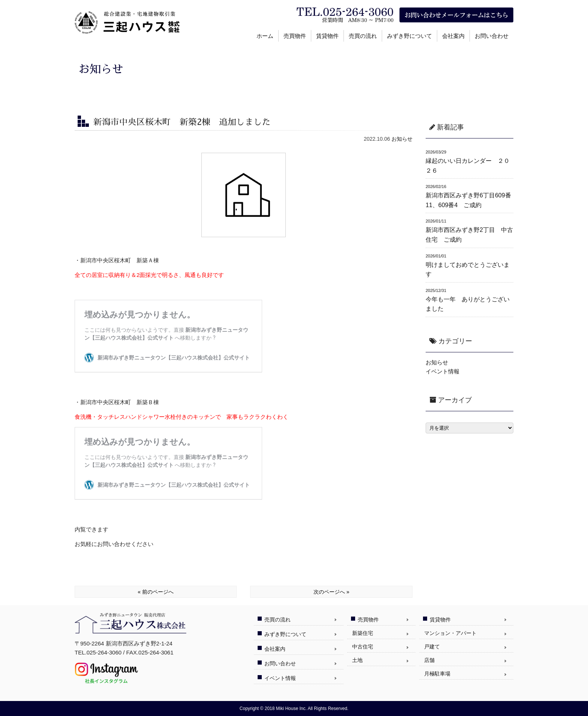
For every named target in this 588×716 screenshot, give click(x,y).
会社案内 (453, 36)
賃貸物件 (327, 36)
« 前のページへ (156, 592)
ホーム (265, 36)
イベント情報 (442, 371)
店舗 (429, 660)
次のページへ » (331, 592)
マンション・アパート (450, 633)
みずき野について (409, 36)
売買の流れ (363, 36)
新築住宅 (363, 633)
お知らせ (402, 139)
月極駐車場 (437, 674)
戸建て (432, 647)
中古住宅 (363, 647)
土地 (357, 660)
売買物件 (295, 36)
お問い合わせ (492, 36)
